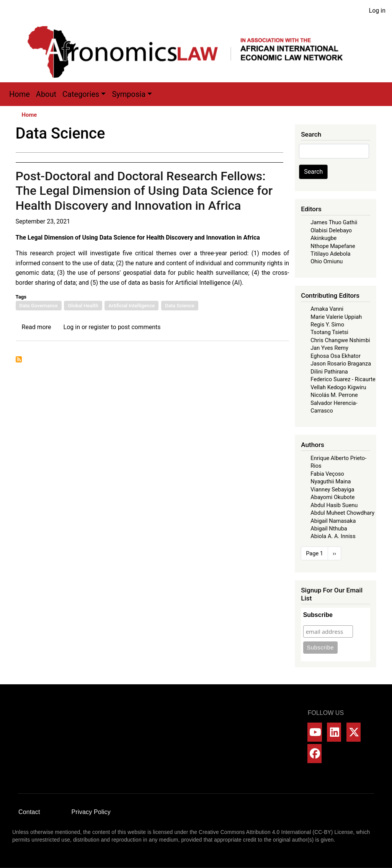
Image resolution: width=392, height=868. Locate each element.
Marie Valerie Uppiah (336, 317)
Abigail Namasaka (333, 521)
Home (20, 94)
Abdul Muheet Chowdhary (342, 513)
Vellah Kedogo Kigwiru (338, 387)
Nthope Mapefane (333, 246)
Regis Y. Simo (327, 325)
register (99, 327)
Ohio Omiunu (327, 261)
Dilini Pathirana (329, 372)
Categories (81, 94)
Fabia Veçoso (327, 474)
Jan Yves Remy (329, 348)
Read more (37, 327)
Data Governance (39, 306)
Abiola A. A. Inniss (333, 536)
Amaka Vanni (327, 309)
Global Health (83, 306)
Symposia (129, 94)
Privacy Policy (91, 812)
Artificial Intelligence (131, 306)
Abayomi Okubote (332, 497)
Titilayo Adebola (330, 254)
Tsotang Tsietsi (329, 332)
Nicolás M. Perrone (334, 395)
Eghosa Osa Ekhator (336, 356)
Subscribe (318, 615)
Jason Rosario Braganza (341, 364)
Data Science (180, 306)
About (46, 94)
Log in (377, 11)
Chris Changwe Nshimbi (340, 340)
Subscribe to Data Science (19, 359)
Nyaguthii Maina (331, 481)
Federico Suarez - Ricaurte (343, 379)
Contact (29, 812)
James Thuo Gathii (334, 222)
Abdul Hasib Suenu (334, 505)
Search (313, 172)
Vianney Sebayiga (332, 489)
